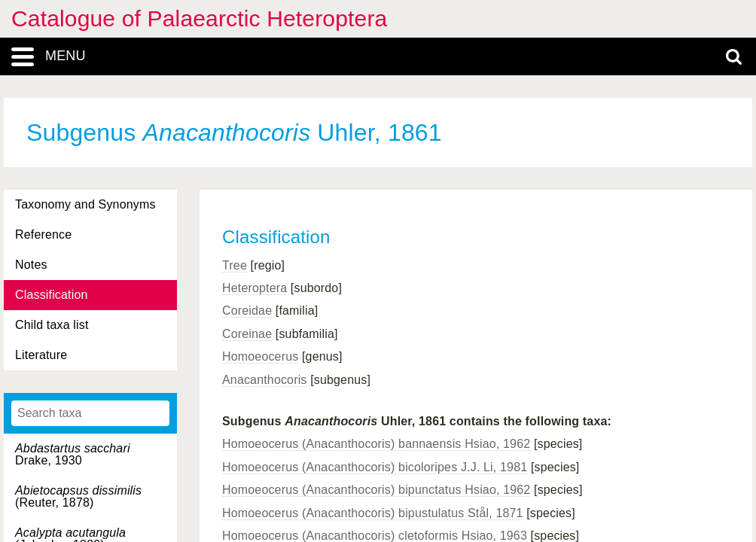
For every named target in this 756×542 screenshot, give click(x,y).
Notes (31, 265)
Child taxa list (52, 325)
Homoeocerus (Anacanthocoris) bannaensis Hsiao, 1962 (376, 444)
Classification (52, 295)
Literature (41, 355)
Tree (235, 265)
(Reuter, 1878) (78, 496)
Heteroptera (255, 288)
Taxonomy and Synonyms (85, 204)
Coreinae (247, 334)
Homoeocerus (260, 356)
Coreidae (247, 311)
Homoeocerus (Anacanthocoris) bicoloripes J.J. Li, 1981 (375, 467)
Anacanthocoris (265, 380)
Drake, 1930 (73, 454)
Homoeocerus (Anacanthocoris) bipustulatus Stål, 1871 (373, 513)
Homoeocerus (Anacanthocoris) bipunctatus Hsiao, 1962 (376, 490)
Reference (43, 234)
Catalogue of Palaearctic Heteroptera (199, 18)
